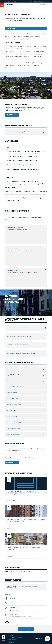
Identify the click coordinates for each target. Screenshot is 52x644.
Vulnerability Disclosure (15, 638)
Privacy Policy (12, 636)
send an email (13, 603)
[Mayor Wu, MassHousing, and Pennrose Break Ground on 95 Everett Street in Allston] (26, 518)
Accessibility (11, 641)
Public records (12, 639)
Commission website (12, 462)
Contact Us (11, 643)
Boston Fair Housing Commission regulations (34, 63)
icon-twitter (7, 622)
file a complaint (10, 68)
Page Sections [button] (26, 29)
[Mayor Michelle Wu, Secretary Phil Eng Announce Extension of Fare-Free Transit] (26, 490)
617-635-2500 (40, 109)
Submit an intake (12, 115)
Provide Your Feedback (26, 629)
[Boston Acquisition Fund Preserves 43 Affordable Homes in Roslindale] (26, 546)
